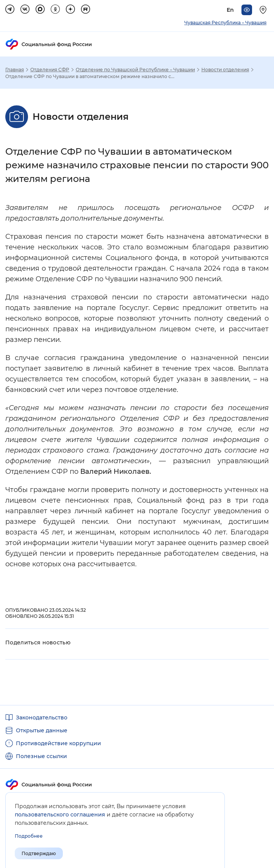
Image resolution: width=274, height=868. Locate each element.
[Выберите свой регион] (264, 10)
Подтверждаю (39, 853)
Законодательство (42, 718)
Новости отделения (225, 70)
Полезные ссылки (41, 756)
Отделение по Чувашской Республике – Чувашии (135, 70)
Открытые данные (42, 730)
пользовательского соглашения (60, 815)
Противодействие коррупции (58, 743)
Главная (15, 70)
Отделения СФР (50, 70)
